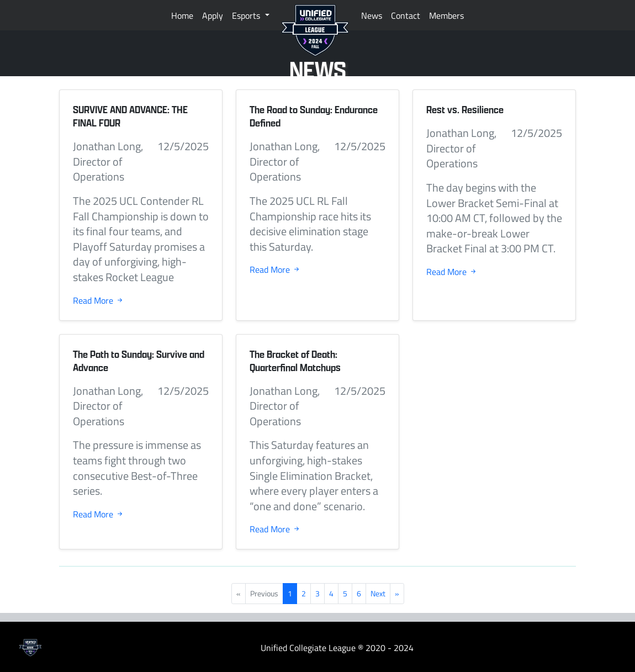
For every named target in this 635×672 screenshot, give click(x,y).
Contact (406, 15)
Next (378, 593)
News (372, 15)
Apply (213, 15)
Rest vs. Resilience (465, 110)
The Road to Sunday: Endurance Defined (314, 116)
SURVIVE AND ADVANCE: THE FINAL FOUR (130, 116)
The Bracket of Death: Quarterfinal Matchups (295, 361)
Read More (99, 300)
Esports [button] (247, 15)
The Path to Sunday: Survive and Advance (139, 361)
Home (182, 15)
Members (446, 15)
